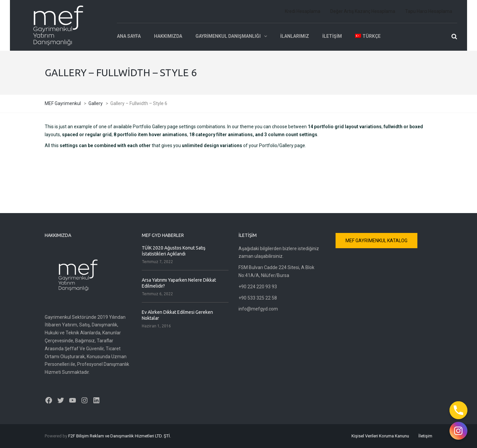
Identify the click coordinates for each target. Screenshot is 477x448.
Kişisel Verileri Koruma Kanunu (380, 436)
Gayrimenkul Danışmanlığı (228, 36)
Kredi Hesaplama (303, 11)
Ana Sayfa (129, 36)
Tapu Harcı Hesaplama (429, 11)
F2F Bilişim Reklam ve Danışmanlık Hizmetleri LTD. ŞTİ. (120, 436)
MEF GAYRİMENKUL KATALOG (376, 241)
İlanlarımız (295, 36)
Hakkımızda (168, 36)
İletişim (332, 36)
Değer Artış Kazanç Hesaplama (363, 11)
